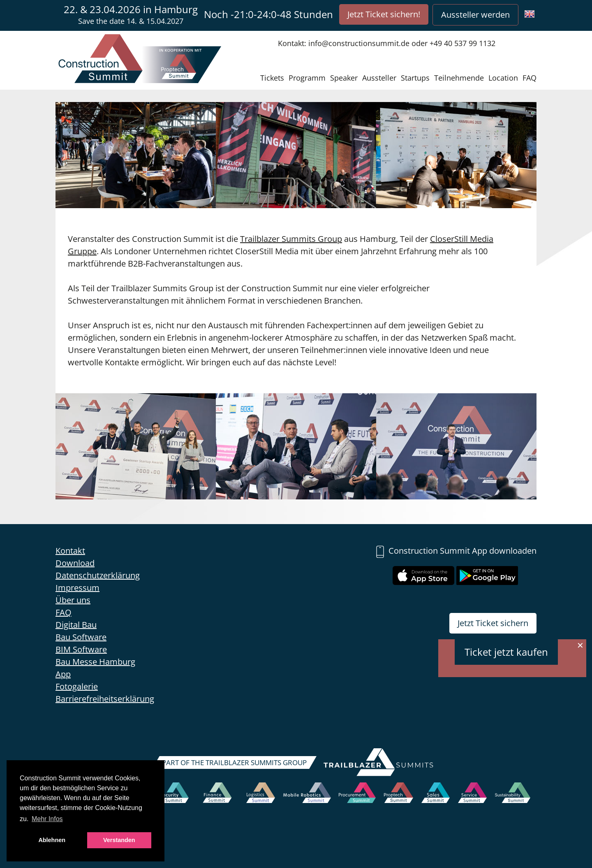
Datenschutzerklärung (98, 575)
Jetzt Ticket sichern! (384, 14)
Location (503, 78)
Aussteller (379, 78)
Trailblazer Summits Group (291, 239)
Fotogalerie (77, 686)
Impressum (77, 588)
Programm (307, 78)
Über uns (73, 600)
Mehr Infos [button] (47, 819)
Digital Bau (76, 625)
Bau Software (81, 637)
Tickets (272, 78)
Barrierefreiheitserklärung (105, 699)
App (63, 674)
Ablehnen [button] (52, 840)
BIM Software (81, 649)
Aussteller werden (475, 15)
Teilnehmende (459, 78)
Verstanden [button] (119, 840)
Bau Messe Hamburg (95, 662)
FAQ (530, 78)
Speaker (344, 78)
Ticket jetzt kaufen (506, 652)
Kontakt (70, 551)
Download (75, 563)
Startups (415, 78)
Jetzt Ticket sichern (493, 623)
